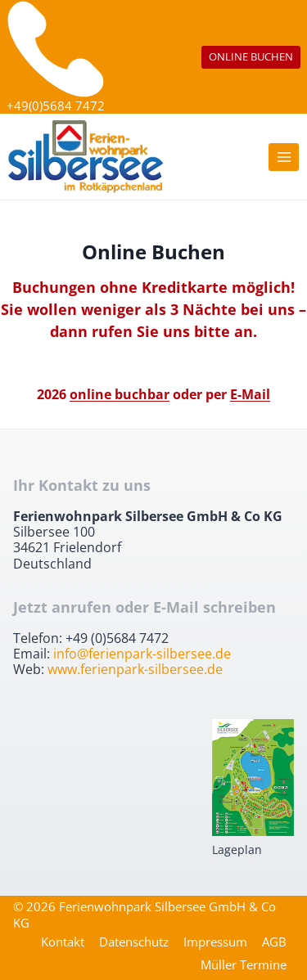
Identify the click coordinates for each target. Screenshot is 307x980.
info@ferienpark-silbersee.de (142, 654)
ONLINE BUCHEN (251, 56)
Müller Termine (244, 964)
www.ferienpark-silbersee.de (135, 669)
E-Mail (250, 394)
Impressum (215, 942)
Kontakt (63, 942)
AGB (274, 942)
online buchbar (120, 394)
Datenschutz (134, 942)
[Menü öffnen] (284, 157)
